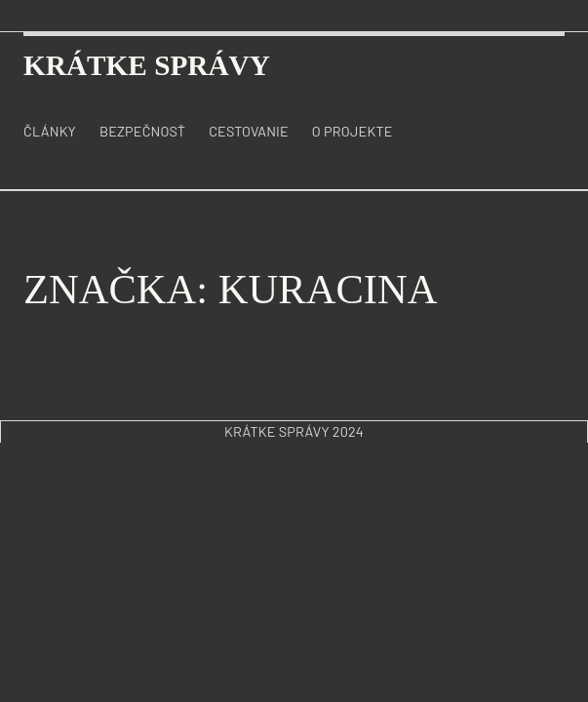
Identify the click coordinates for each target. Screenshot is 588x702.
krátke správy (147, 65)
